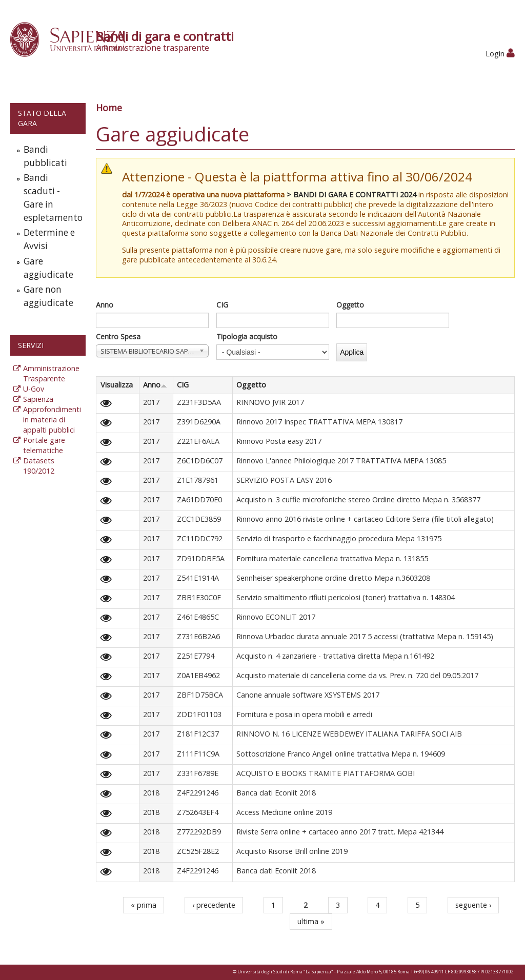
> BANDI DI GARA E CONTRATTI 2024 (351, 195)
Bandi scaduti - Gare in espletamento (52, 198)
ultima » (311, 921)
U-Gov (34, 389)
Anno (105, 305)
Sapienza (38, 399)
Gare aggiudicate (48, 268)
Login (500, 54)
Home (109, 108)
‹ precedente (214, 905)
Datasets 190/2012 (39, 466)
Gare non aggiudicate (48, 296)
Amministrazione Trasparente (51, 373)
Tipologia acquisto (247, 336)
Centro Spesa (118, 336)
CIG (222, 305)
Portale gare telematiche (44, 445)
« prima (144, 905)
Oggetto (350, 305)
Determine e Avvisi (49, 239)
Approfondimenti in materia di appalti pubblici (52, 420)
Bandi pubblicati (45, 156)
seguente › (473, 905)
